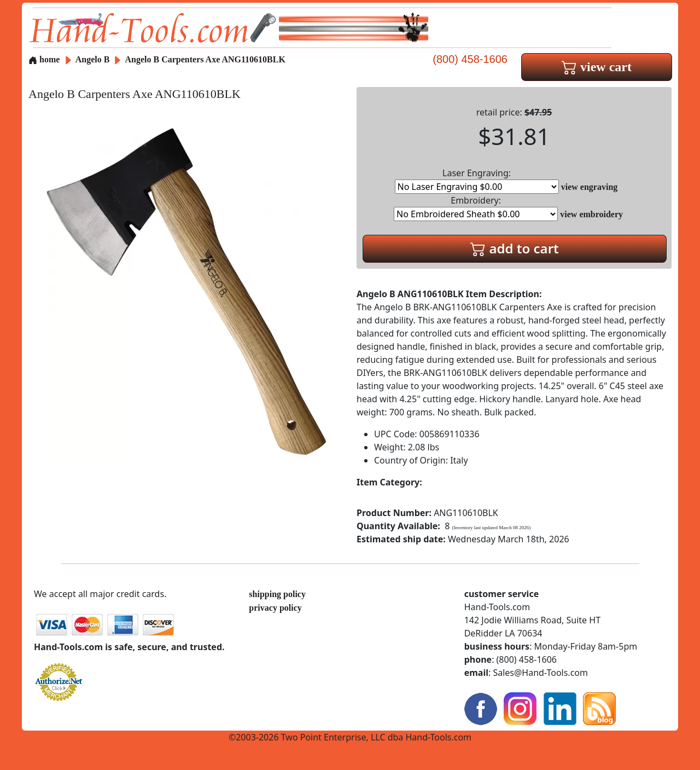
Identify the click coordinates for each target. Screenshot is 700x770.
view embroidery (591, 214)
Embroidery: (476, 208)
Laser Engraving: (477, 180)
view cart (597, 67)
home (44, 59)
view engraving (590, 187)
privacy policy (275, 608)
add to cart (515, 248)
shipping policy (277, 594)
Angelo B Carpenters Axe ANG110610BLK (205, 59)
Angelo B (94, 59)
